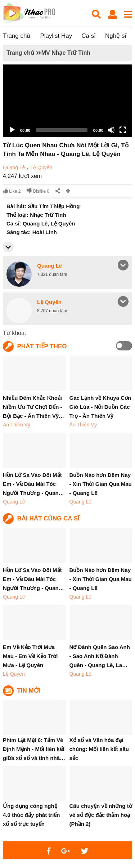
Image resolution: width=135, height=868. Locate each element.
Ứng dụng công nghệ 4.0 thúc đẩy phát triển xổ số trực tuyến (31, 815)
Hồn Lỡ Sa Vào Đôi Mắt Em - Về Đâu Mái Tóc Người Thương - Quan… (33, 484)
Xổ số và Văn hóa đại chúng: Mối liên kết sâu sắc (99, 749)
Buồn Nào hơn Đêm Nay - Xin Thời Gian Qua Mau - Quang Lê (101, 484)
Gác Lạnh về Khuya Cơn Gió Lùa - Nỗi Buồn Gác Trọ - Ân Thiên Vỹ (100, 407)
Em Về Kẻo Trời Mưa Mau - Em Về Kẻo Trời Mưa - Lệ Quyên (30, 656)
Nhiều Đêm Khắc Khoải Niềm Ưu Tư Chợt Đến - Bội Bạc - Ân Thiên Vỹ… (33, 407)
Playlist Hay (56, 36)
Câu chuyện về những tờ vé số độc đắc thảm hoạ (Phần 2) (101, 815)
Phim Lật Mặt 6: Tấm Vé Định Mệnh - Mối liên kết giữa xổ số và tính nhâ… (34, 749)
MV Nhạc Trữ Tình (66, 53)
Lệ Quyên (41, 167)
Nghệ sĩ (116, 36)
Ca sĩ (89, 36)
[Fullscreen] (123, 130)
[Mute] (111, 130)
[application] (67, 101)
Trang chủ (17, 36)
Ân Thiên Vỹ (17, 425)
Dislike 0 (38, 191)
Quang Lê (14, 167)
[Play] (12, 130)
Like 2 (12, 191)
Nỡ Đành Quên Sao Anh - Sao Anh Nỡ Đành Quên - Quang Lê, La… (100, 656)
